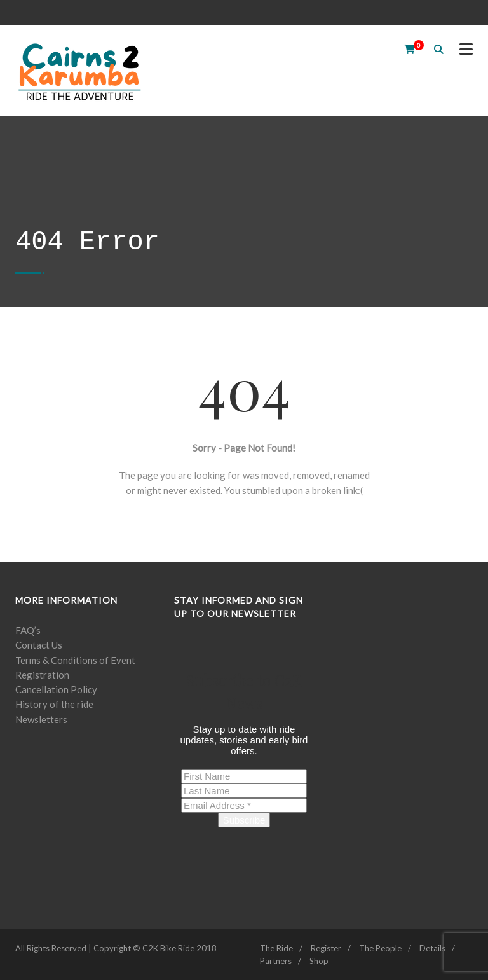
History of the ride (54, 704)
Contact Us (39, 645)
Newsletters (41, 719)
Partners (276, 961)
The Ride (276, 948)
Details (432, 948)
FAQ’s (28, 630)
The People (380, 948)
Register (326, 948)
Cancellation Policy (56, 689)
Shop (319, 961)
